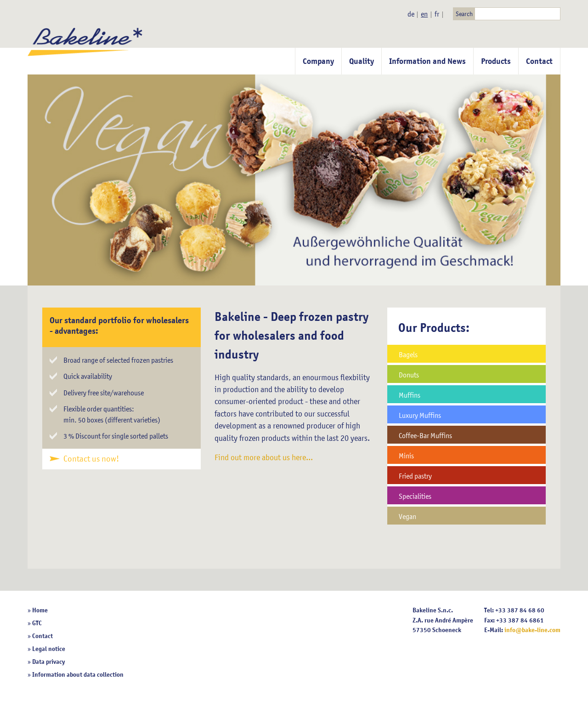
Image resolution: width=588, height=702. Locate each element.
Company (318, 61)
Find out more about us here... (264, 457)
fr (437, 14)
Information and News (427, 61)
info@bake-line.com (532, 630)
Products (496, 61)
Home (40, 610)
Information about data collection (78, 674)
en (424, 14)
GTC (37, 623)
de (411, 14)
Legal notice (49, 649)
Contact (539, 61)
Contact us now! (91, 459)
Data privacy (48, 662)
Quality (362, 61)
